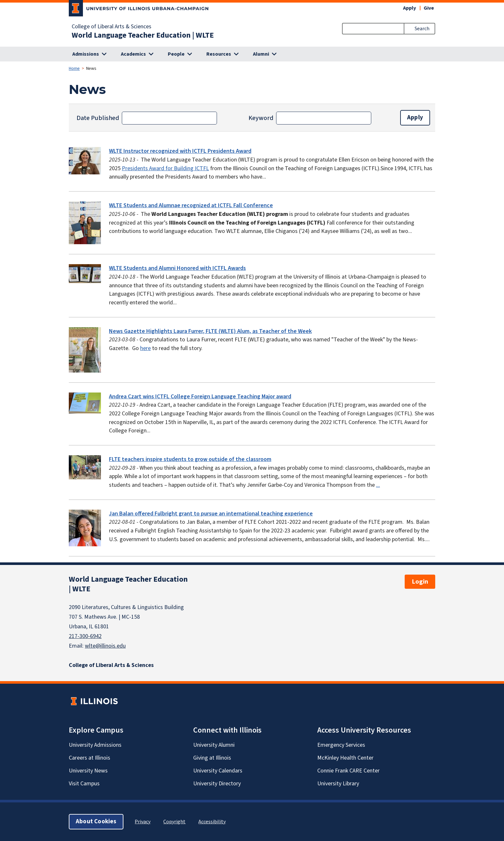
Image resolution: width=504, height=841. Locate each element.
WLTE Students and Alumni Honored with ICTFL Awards (177, 268)
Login (420, 582)
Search (422, 29)
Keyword (261, 118)
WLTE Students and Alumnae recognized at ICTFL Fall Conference (191, 205)
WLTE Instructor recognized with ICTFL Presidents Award (180, 151)
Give (429, 8)
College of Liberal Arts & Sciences (112, 27)
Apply (410, 8)
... (378, 485)
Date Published (98, 118)
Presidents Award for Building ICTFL (165, 168)
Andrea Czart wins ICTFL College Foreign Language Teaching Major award (200, 397)
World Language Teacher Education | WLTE (143, 35)
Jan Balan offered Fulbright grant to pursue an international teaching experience (211, 514)
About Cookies (96, 822)
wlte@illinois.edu (105, 646)
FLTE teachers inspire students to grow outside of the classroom (190, 459)
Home (74, 69)
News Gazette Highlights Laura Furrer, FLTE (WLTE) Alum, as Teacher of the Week (210, 331)
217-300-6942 (85, 636)
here (145, 348)
